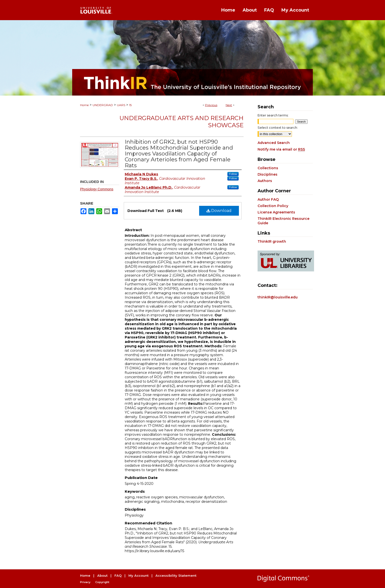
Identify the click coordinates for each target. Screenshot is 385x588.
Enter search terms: (273, 115)
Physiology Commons (97, 189)
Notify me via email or (281, 149)
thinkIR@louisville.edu (278, 297)
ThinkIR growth (272, 241)
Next (229, 105)
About (102, 575)
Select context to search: (278, 127)
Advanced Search (274, 143)
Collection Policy (273, 206)
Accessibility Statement (176, 575)
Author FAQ (268, 199)
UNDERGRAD (103, 105)
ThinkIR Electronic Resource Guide (283, 221)
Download (219, 211)
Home (84, 105)
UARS (121, 105)
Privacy (85, 582)
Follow (233, 174)
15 (130, 105)
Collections (268, 168)
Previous (211, 105)
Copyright (102, 582)
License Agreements (276, 212)
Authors (265, 181)
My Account (138, 575)
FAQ (118, 575)
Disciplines (268, 174)
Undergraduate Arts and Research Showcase (181, 122)
